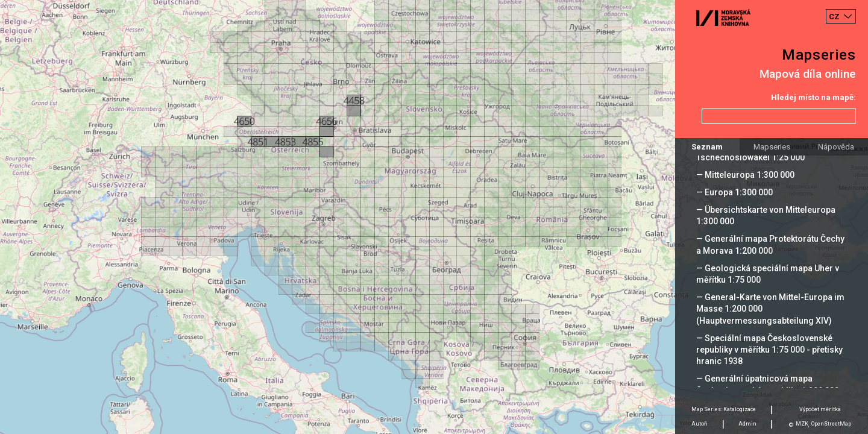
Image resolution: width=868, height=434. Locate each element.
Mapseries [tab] (772, 147)
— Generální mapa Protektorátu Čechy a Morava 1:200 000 (770, 244)
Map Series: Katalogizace (724, 409)
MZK (802, 424)
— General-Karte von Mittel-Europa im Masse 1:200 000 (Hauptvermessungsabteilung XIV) (770, 309)
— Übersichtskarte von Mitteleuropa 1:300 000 (766, 215)
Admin (747, 424)
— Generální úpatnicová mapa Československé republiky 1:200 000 (768, 384)
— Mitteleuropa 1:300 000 (745, 175)
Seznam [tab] (707, 147)
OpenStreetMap (831, 424)
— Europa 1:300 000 (734, 192)
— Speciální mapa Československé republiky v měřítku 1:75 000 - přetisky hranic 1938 (769, 350)
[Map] (434, 217)
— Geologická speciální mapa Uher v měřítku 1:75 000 (768, 274)
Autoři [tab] (700, 424)
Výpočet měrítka (820, 409)
